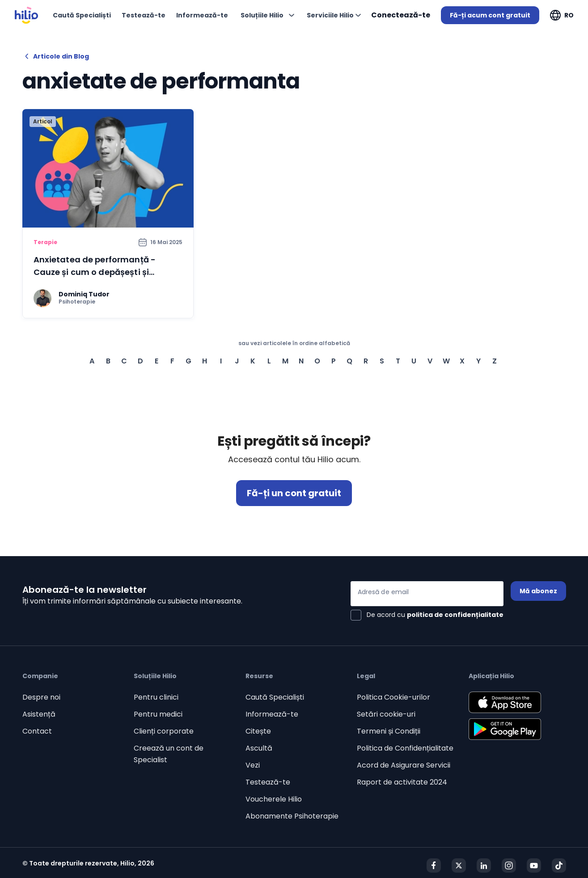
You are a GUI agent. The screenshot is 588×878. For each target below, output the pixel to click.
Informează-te (272, 714)
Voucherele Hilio (274, 799)
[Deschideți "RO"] (562, 15)
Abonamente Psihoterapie (292, 816)
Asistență (39, 714)
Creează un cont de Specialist (169, 754)
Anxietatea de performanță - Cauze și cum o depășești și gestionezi (95, 272)
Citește (258, 731)
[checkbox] (427, 615)
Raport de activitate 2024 (402, 782)
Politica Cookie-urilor (393, 697)
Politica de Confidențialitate (405, 748)
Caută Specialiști (275, 697)
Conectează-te (401, 15)
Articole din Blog (56, 56)
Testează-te (268, 782)
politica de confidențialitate (455, 615)
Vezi (253, 765)
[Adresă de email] (427, 594)
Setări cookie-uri (386, 714)
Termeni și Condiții (389, 731)
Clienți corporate (164, 731)
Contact (37, 731)
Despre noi (41, 697)
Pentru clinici (156, 697)
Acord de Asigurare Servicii (404, 765)
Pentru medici (158, 714)
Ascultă (259, 748)
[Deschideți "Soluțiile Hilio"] (267, 15)
